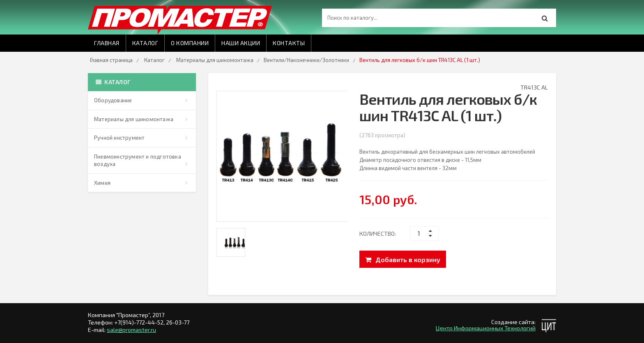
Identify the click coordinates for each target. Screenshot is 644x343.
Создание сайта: (513, 322)
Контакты (289, 43)
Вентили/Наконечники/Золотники (306, 60)
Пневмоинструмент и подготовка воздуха (138, 160)
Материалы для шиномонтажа (215, 60)
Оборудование (113, 100)
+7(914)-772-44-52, (140, 322)
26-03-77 (178, 322)
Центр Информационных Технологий (486, 328)
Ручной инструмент (119, 138)
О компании (190, 43)
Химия (102, 183)
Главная (107, 43)
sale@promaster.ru (131, 330)
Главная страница (111, 60)
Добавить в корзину (403, 260)
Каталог (145, 43)
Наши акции (241, 43)
